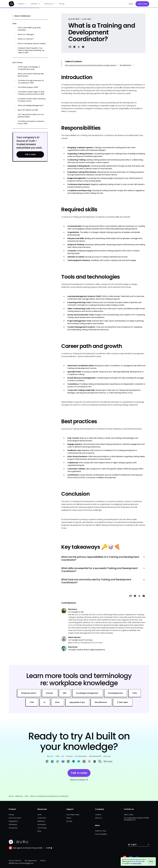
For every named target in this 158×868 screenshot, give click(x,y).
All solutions (13, 828)
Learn (40, 815)
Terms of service (15, 861)
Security (69, 821)
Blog (39, 831)
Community (42, 828)
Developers (42, 824)
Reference (19, 796)
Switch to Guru (101, 831)
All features (13, 824)
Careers (98, 815)
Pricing (62, 4)
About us (99, 818)
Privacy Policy (137, 863)
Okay (151, 861)
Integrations (13, 821)
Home (11, 796)
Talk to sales (142, 4)
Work (27, 796)
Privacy (43, 861)
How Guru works (15, 818)
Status (69, 818)
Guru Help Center (73, 815)
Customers (42, 818)
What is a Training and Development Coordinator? (49, 796)
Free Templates (101, 834)
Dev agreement (31, 861)
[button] (22, 4)
